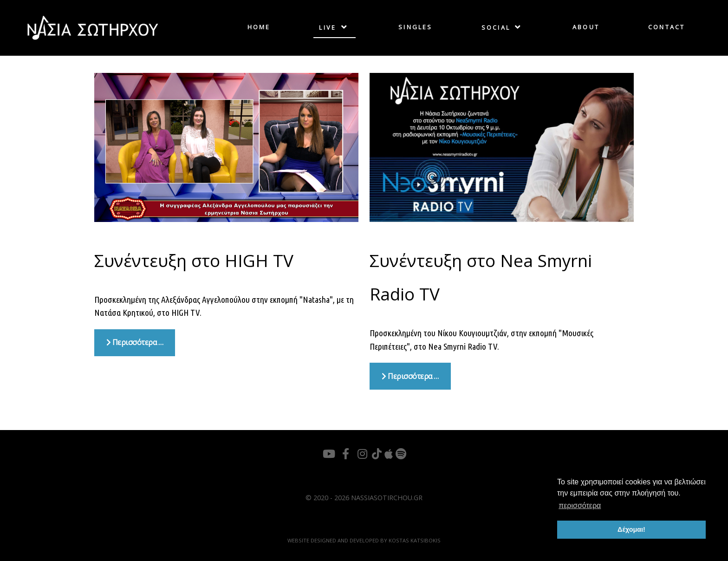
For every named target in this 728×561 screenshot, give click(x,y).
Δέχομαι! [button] (631, 529)
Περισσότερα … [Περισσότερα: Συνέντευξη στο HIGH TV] (135, 342)
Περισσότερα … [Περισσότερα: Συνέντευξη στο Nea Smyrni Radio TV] (410, 376)
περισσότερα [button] (580, 506)
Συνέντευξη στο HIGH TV (194, 261)
